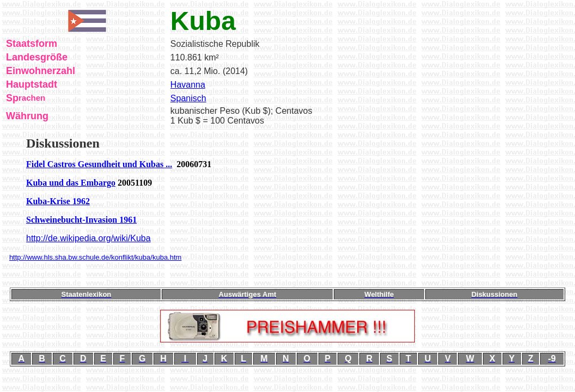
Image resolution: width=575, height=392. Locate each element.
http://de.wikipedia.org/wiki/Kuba (88, 238)
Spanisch (188, 98)
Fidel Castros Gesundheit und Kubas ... (99, 164)
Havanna (188, 85)
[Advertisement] (287, 275)
